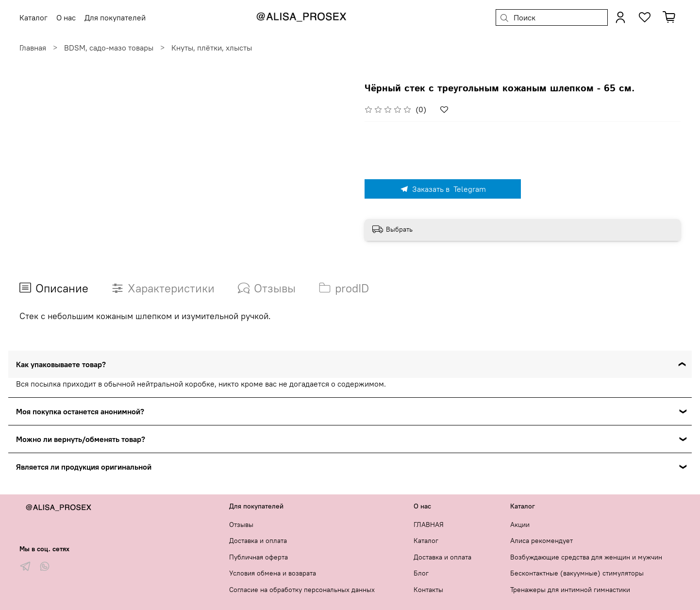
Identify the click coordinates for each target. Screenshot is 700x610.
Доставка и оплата (258, 541)
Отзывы (241, 525)
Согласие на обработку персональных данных (302, 590)
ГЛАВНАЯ (429, 525)
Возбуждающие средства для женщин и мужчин (586, 557)
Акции (520, 525)
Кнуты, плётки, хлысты (212, 48)
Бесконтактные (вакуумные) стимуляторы (577, 573)
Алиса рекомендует (542, 541)
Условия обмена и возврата (273, 573)
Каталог (426, 541)
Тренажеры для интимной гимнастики (570, 590)
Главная (33, 48)
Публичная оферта (258, 557)
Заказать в (443, 189)
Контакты (428, 590)
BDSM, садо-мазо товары (109, 48)
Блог (421, 573)
